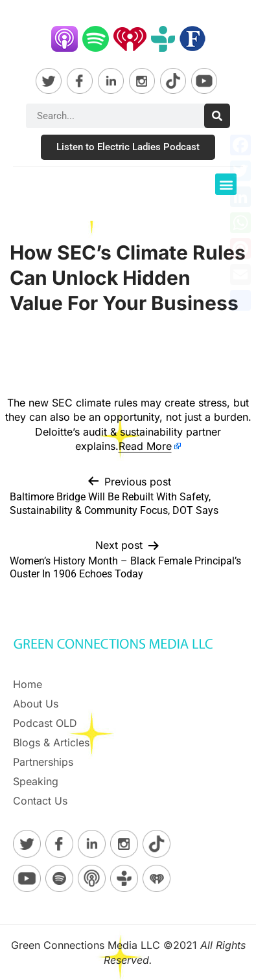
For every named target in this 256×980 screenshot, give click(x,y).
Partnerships (43, 762)
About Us (36, 704)
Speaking (36, 781)
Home (28, 684)
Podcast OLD (45, 723)
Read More (145, 446)
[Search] (217, 116)
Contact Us (40, 801)
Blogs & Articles (51, 742)
